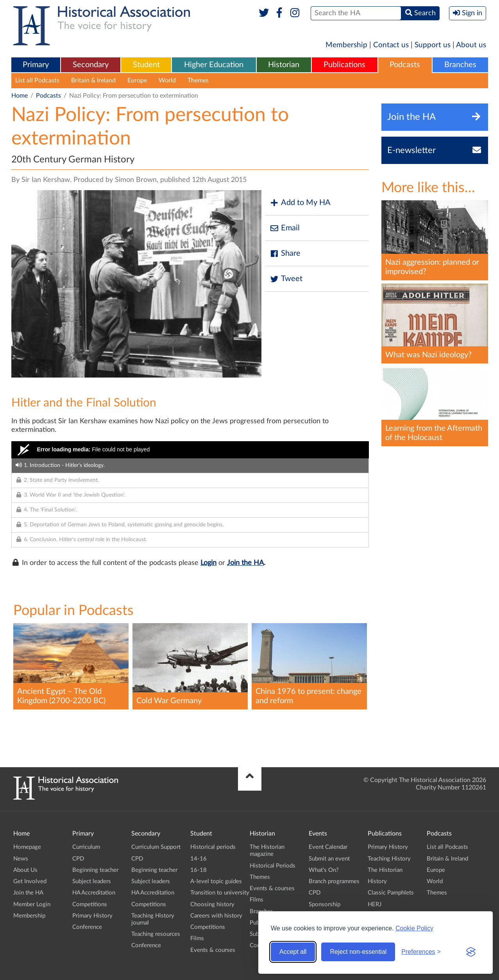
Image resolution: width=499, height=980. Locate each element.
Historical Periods (273, 866)
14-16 (199, 859)
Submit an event (329, 859)
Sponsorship (325, 904)
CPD (78, 859)
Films (197, 938)
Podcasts (405, 65)
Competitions (90, 904)
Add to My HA (300, 203)
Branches (460, 65)
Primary (36, 65)
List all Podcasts (37, 80)
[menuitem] (36, 65)
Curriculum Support (156, 847)
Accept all (293, 952)
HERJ (375, 904)
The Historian (385, 870)
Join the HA (245, 563)
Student (146, 65)
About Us (25, 870)
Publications (344, 65)
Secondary (91, 65)
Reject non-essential (358, 952)
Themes (198, 80)
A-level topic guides (216, 881)
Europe (137, 80)
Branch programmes (334, 881)
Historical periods (213, 847)
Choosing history (212, 904)
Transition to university (220, 893)
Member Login (32, 904)
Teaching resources (156, 934)
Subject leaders (92, 881)
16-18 (199, 870)
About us (471, 45)
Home (20, 96)
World (167, 80)
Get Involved (30, 881)
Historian (284, 65)
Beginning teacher (95, 870)
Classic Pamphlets (391, 893)
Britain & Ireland (93, 80)
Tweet (286, 279)
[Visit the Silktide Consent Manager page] (471, 952)
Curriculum (86, 847)
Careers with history (216, 916)
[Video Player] (190, 450)
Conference (87, 927)
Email (284, 228)
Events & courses (213, 950)
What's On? (324, 870)
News (21, 859)
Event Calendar (328, 847)
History (377, 881)
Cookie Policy (414, 928)
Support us (433, 45)
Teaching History (389, 859)
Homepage (27, 847)
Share (285, 254)
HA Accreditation (94, 893)
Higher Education (214, 65)
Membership (346, 45)
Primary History (92, 916)
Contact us (391, 45)
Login (208, 563)
